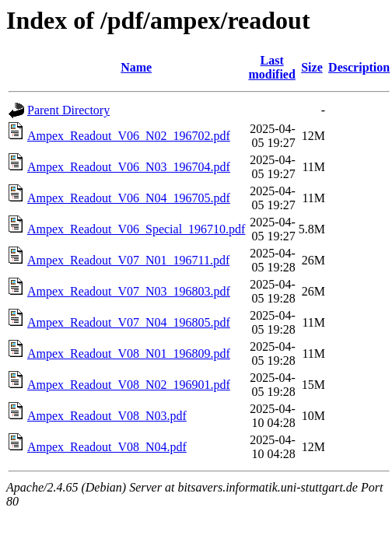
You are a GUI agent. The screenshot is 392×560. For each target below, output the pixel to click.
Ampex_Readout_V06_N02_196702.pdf (129, 136)
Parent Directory (68, 110)
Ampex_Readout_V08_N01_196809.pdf (129, 353)
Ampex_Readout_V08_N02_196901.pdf (129, 385)
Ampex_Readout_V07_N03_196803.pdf (129, 291)
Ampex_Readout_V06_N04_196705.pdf (129, 198)
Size (312, 67)
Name (136, 67)
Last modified (271, 67)
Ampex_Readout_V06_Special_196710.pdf (136, 229)
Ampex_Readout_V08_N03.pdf (107, 416)
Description (359, 67)
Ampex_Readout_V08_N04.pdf (107, 447)
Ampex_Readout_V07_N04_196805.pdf (129, 322)
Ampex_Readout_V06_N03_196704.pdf (129, 167)
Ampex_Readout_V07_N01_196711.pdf (128, 260)
